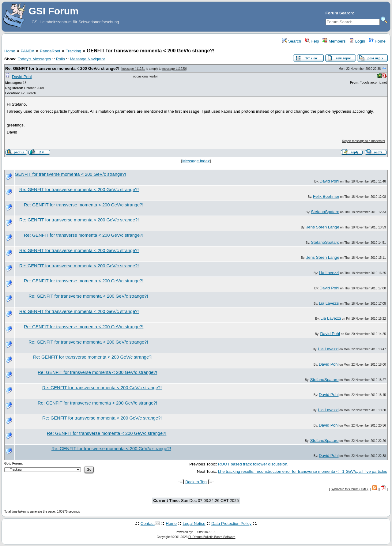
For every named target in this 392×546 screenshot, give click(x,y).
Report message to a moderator (364, 141)
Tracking (74, 51)
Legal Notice (194, 523)
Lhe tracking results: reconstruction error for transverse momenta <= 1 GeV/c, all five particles (302, 471)
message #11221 (133, 69)
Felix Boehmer (326, 196)
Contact (148, 523)
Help (312, 41)
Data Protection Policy (231, 523)
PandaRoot (50, 51)
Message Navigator (87, 59)
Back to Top (196, 482)
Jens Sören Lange (323, 227)
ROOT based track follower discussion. (253, 464)
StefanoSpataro (325, 212)
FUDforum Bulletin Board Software (212, 537)
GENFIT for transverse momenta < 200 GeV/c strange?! (70, 174)
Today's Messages (34, 59)
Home (377, 41)
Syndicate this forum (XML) (349, 489)
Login (357, 41)
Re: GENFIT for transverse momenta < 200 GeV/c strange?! (62, 68)
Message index (196, 161)
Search (292, 41)
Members (334, 41)
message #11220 (174, 69)
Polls (60, 59)
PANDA (27, 51)
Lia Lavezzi (329, 273)
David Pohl (22, 77)
